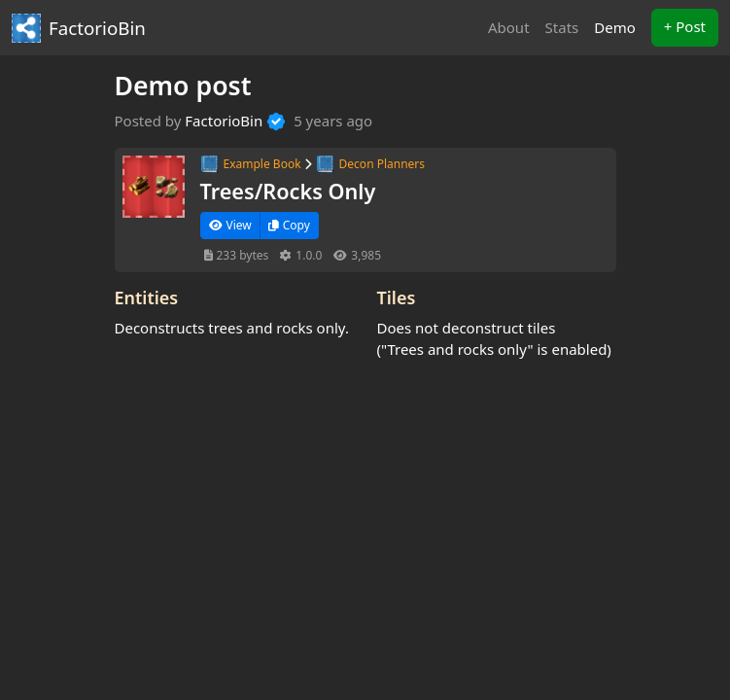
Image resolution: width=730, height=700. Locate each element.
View (230, 225)
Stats (562, 27)
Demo (619, 26)
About (509, 27)
